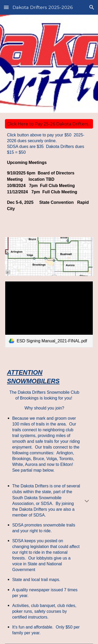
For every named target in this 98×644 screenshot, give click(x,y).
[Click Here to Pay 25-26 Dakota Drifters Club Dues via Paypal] (49, 124)
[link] (49, 314)
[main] (49, 177)
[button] (6, 7)
